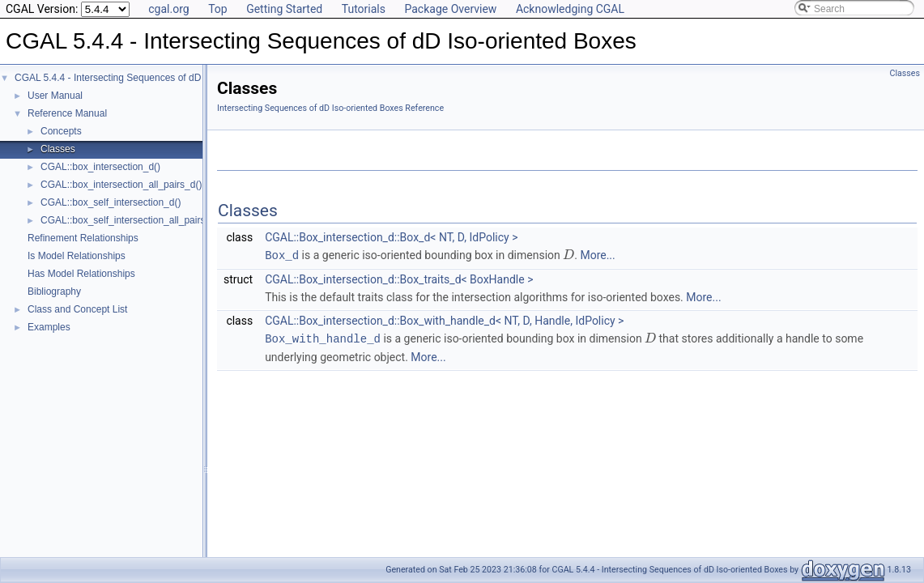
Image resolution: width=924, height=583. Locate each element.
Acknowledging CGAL (570, 9)
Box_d (282, 255)
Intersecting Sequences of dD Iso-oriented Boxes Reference (330, 108)
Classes (58, 149)
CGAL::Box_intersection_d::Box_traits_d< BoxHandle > (399, 279)
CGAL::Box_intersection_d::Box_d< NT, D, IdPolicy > (391, 237)
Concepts (61, 131)
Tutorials (364, 9)
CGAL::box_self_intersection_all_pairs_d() (132, 220)
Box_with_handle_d (323, 337)
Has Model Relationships (81, 274)
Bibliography (54, 291)
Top (218, 9)
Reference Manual (67, 113)
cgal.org (168, 9)
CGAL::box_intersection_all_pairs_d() (121, 185)
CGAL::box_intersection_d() (100, 167)
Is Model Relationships (77, 256)
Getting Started (284, 9)
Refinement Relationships (83, 238)
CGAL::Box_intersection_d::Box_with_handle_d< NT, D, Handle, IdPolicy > (444, 320)
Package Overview (450, 9)
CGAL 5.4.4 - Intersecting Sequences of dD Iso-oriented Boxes (150, 78)
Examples (49, 327)
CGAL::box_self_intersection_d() (111, 202)
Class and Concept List (77, 309)
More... (597, 255)
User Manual (55, 96)
